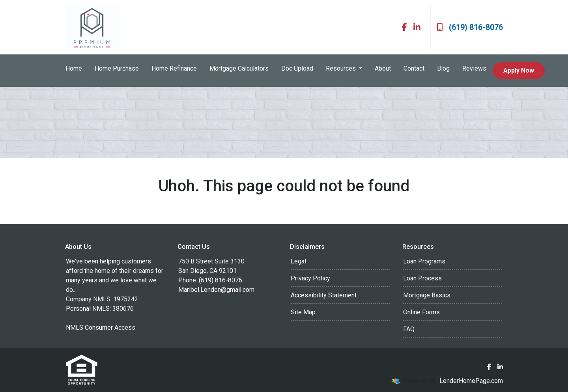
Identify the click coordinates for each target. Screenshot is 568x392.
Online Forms (421, 312)
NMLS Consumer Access (101, 328)
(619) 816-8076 (470, 27)
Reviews (474, 68)
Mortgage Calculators (239, 68)
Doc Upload (297, 68)
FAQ (409, 329)
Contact (414, 68)
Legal (298, 261)
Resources (342, 68)
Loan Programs (424, 261)
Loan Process (422, 278)
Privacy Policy (310, 278)
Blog (443, 68)
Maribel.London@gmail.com (216, 290)
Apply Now (519, 70)
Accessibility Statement (324, 295)
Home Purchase (117, 68)
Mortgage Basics (427, 295)
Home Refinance (174, 68)
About (383, 68)
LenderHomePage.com (471, 381)
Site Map (303, 312)
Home (74, 68)
